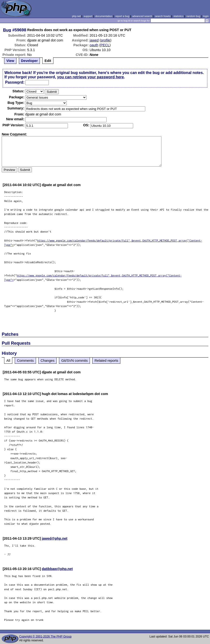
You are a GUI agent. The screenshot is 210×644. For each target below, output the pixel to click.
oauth (94, 45)
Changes (48, 361)
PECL (105, 45)
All (8, 361)
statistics (178, 16)
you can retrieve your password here (90, 77)
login (206, 16)
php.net (76, 16)
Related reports (106, 361)
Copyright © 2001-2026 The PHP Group (45, 637)
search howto (163, 16)
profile (105, 40)
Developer (29, 61)
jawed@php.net (55, 538)
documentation (104, 16)
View (10, 61)
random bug (193, 16)
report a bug (122, 16)
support (88, 16)
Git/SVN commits (74, 361)
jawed (94, 40)
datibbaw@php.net (57, 569)
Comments (25, 361)
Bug (7, 30)
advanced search (142, 16)
